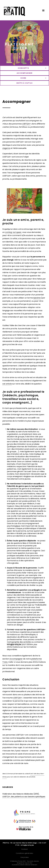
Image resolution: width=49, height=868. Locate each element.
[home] (14, 12)
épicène (37, 298)
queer (19, 232)
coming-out (10, 232)
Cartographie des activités (19, 642)
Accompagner (16, 659)
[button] (43, 11)
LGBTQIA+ (18, 698)
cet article (7, 384)
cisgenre (6, 148)
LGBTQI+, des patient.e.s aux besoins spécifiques (24, 797)
